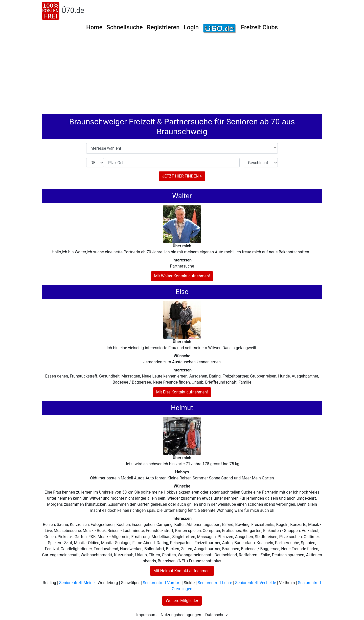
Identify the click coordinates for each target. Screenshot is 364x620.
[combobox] (182, 148)
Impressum (146, 615)
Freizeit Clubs (259, 27)
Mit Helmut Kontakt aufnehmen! (182, 571)
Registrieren (163, 27)
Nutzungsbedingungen (181, 615)
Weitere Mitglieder (182, 601)
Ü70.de (73, 10)
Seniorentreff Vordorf (162, 583)
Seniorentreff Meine (77, 583)
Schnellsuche (124, 27)
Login (191, 27)
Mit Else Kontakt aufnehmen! (182, 392)
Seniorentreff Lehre (215, 583)
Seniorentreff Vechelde (256, 583)
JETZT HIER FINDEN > (182, 176)
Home (94, 27)
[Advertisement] (182, 76)
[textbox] (182, 148)
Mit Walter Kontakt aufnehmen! (182, 276)
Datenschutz (217, 615)
